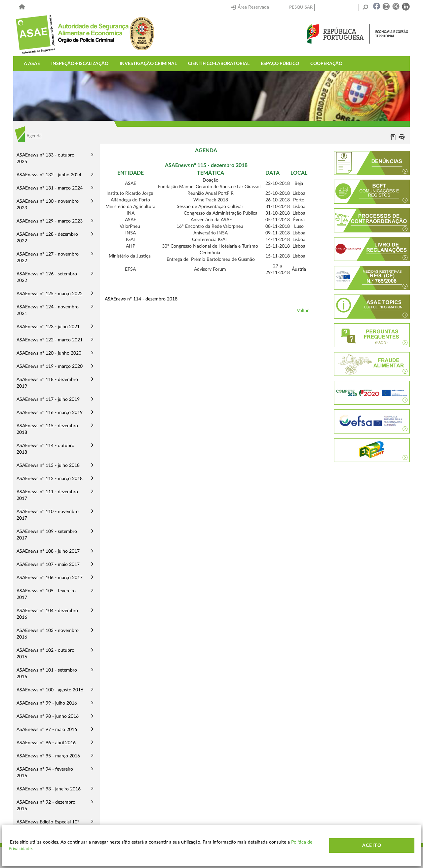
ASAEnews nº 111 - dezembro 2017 (47, 495)
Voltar (303, 311)
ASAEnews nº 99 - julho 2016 (47, 703)
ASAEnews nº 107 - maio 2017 (48, 565)
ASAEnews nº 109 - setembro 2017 (47, 535)
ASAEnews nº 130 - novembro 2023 (48, 205)
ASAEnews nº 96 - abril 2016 (46, 743)
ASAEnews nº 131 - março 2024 (50, 188)
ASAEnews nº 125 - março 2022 (50, 294)
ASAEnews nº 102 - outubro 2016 (45, 654)
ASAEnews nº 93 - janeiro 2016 (49, 789)
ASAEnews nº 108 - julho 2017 (48, 551)
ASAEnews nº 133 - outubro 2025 (45, 158)
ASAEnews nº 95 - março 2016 (48, 756)
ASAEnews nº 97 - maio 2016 (47, 730)
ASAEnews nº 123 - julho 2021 (48, 327)
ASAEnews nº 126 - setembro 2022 (47, 277)
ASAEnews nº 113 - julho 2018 (48, 466)
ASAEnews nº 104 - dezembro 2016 (47, 614)
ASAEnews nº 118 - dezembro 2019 (47, 383)
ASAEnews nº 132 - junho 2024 (49, 175)
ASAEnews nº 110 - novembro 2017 (48, 515)
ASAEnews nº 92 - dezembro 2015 (46, 806)
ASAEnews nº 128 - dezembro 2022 (47, 238)
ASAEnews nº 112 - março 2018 (50, 479)
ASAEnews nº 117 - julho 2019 (48, 399)
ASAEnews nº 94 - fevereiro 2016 (45, 773)
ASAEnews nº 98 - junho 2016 (48, 716)
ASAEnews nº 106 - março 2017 (50, 578)
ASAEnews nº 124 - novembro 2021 (48, 310)
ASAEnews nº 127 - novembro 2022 (48, 258)
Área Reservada (250, 7)
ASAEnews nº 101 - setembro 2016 (47, 674)
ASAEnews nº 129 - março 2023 (50, 221)
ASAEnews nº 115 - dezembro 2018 (47, 429)
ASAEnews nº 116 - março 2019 (50, 413)
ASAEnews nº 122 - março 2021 (50, 340)
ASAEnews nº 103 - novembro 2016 (48, 634)
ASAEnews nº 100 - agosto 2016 (50, 690)
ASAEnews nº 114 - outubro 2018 (45, 449)
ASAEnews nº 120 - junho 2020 (49, 353)
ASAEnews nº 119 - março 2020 (50, 366)
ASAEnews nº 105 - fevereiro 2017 (46, 594)
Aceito (372, 846)
